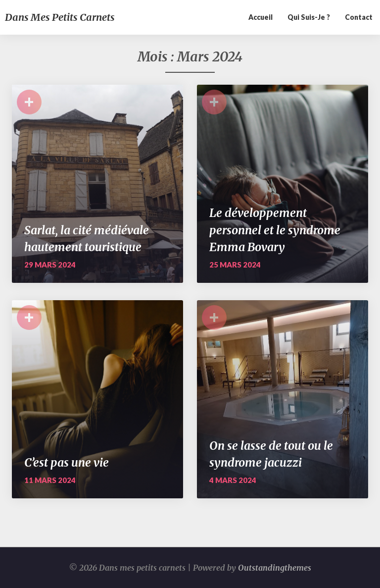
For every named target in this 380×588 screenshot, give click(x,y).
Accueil (261, 17)
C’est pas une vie (67, 462)
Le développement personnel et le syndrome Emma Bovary (275, 230)
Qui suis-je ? (309, 17)
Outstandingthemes (275, 568)
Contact (359, 17)
